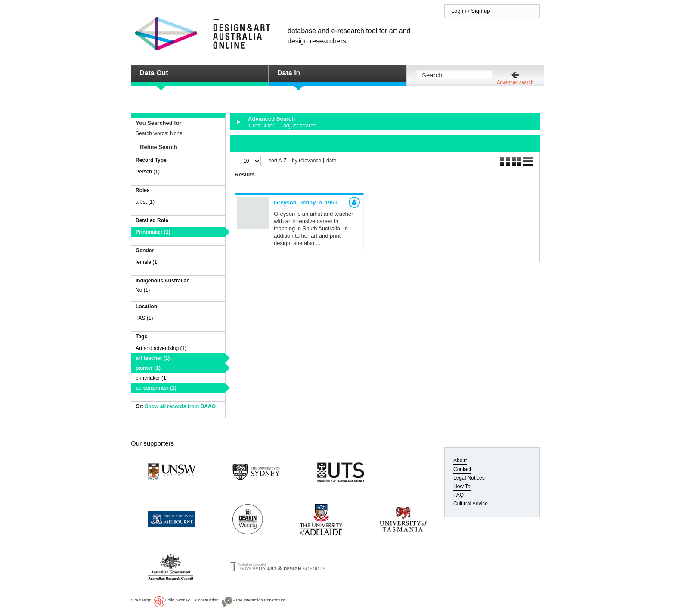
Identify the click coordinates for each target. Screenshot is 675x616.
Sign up (480, 11)
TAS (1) (144, 318)
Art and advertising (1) (161, 348)
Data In (289, 73)
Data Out (154, 73)
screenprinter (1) (156, 388)
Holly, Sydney (177, 600)
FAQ (458, 495)
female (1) (147, 262)
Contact (462, 469)
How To (462, 486)
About (460, 461)
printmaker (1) (152, 378)
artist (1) (145, 202)
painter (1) (148, 368)
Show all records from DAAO (180, 406)
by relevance (307, 161)
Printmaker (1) (153, 232)
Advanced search (515, 82)
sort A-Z (278, 161)
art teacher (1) (153, 358)
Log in (459, 11)
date (331, 161)
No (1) (143, 290)
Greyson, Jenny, (306, 203)
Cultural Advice (471, 504)
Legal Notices (469, 478)
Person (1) (148, 172)
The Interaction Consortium (260, 600)
